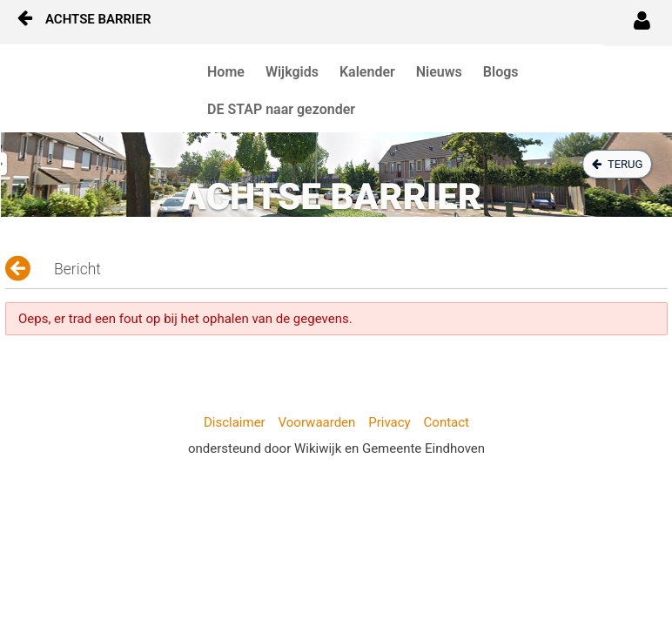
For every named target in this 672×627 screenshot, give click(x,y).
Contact (447, 422)
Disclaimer (235, 422)
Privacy (389, 422)
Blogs (501, 72)
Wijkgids (292, 72)
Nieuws (439, 72)
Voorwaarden (317, 422)
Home (226, 72)
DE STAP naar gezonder (281, 109)
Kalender (367, 72)
